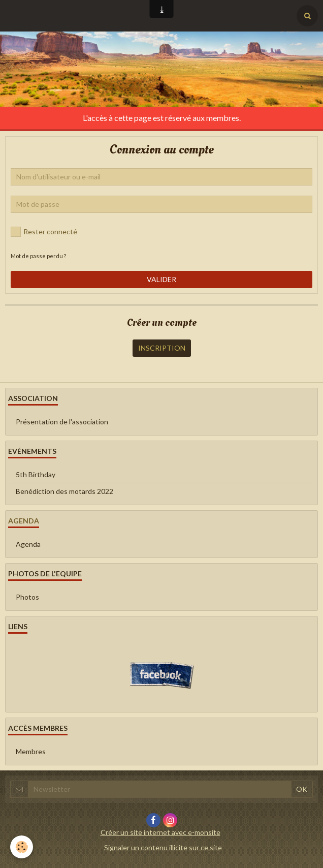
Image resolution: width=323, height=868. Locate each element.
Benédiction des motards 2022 (64, 491)
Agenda (28, 544)
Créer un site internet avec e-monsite (160, 832)
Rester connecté (44, 232)
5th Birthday (36, 474)
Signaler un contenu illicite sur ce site (163, 847)
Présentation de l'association (62, 422)
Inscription (162, 348)
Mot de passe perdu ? (38, 256)
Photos (27, 597)
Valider (162, 279)
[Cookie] (22, 847)
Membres (31, 751)
